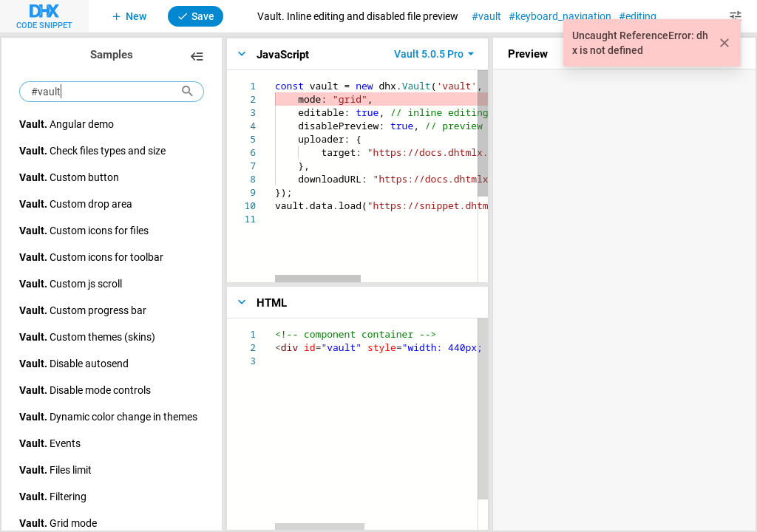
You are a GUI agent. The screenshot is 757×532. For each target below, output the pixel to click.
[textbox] (275, 79)
